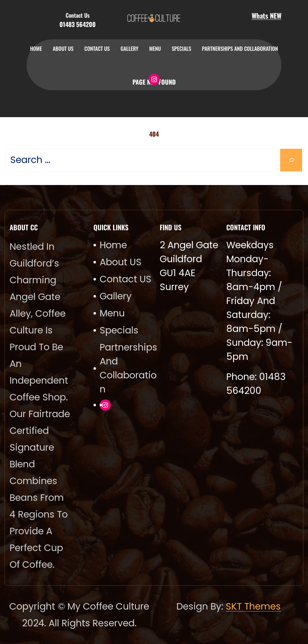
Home (36, 49)
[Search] (291, 160)
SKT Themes (253, 607)
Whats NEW (267, 15)
